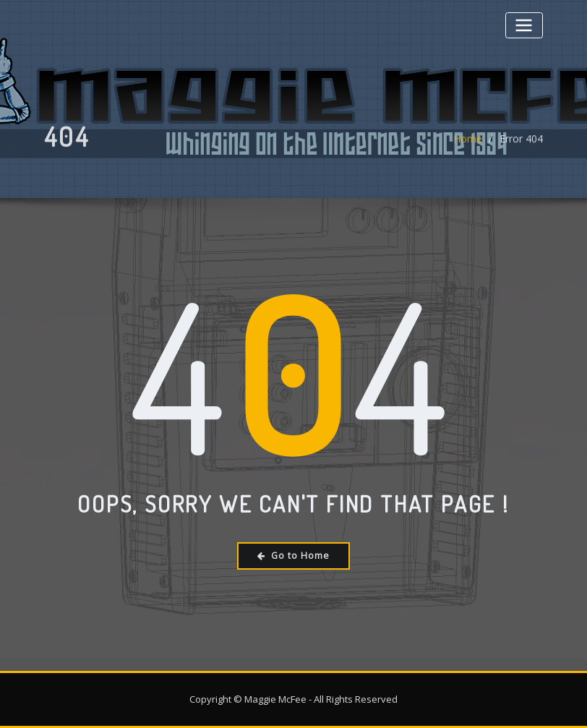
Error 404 (521, 145)
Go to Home (293, 556)
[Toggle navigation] (524, 25)
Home (468, 145)
